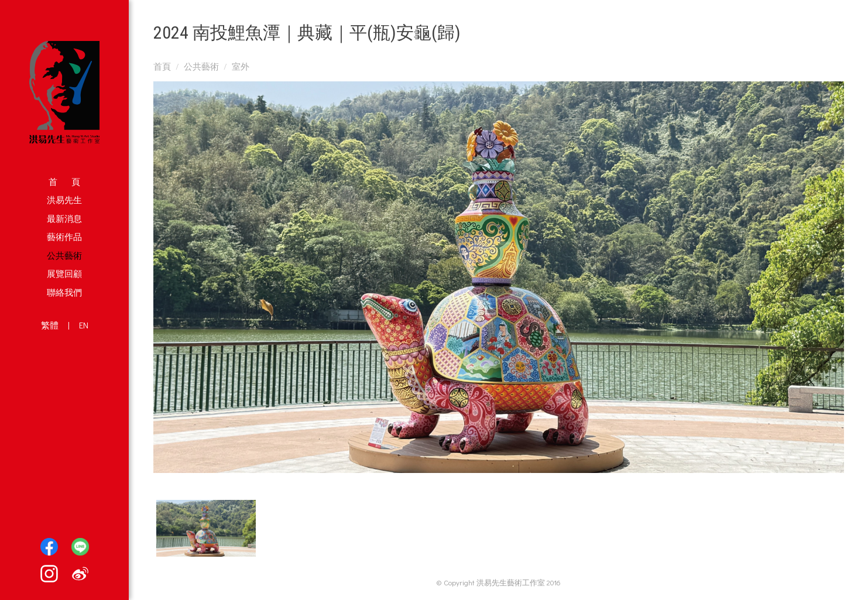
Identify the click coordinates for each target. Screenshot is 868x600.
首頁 (162, 66)
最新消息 (64, 218)
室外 (241, 66)
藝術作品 (64, 236)
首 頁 (64, 181)
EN (84, 325)
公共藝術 (64, 255)
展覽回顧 (64, 273)
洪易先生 (64, 200)
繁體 (50, 325)
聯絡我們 (64, 292)
